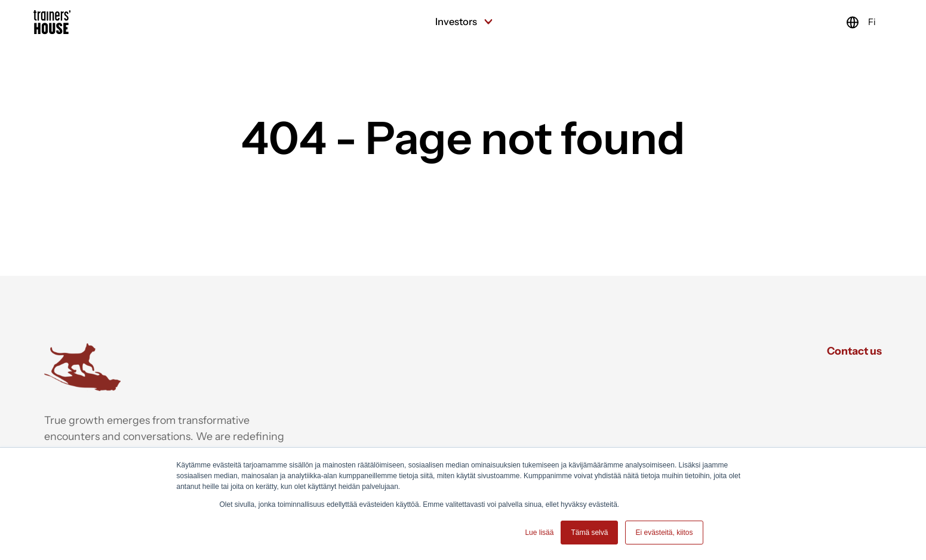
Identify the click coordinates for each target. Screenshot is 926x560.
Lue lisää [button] (539, 533)
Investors (463, 21)
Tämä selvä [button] (589, 533)
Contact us (854, 351)
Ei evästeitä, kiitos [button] (664, 533)
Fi (850, 22)
